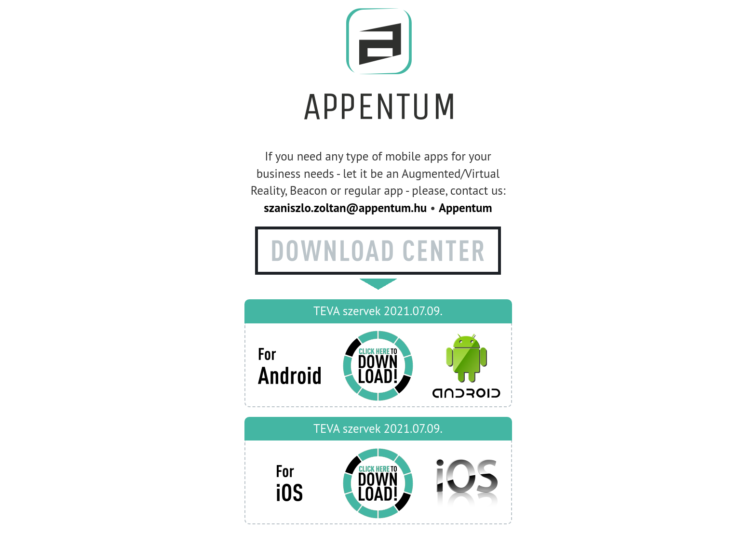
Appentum (466, 208)
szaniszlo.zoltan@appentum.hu (345, 208)
